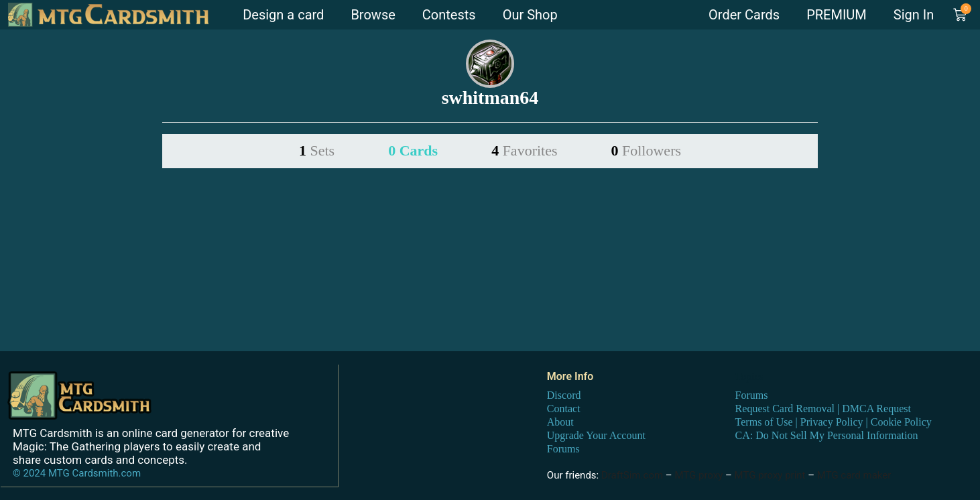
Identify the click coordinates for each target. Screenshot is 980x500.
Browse (373, 15)
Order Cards (744, 15)
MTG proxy (698, 475)
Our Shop (530, 15)
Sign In (914, 15)
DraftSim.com (632, 475)
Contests (449, 15)
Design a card (283, 15)
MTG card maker (854, 475)
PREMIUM (837, 15)
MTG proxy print (770, 475)
